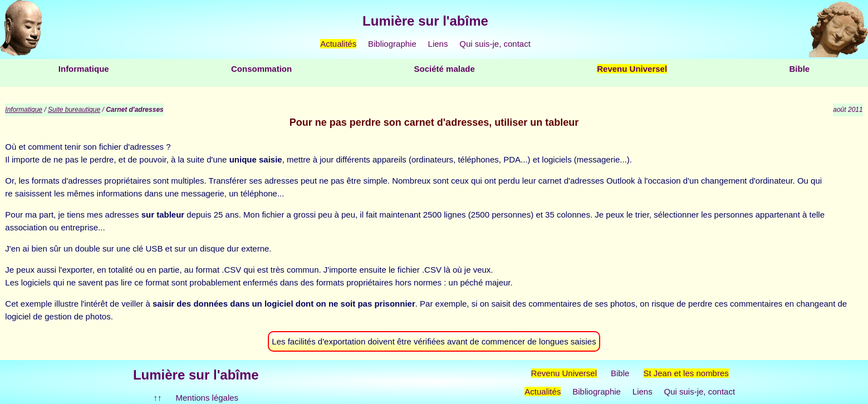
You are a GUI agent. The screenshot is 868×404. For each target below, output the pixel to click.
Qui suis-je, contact (495, 44)
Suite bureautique (74, 110)
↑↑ (158, 398)
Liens (438, 44)
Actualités (338, 44)
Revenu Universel (632, 69)
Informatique (84, 69)
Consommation (261, 69)
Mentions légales (207, 398)
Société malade (445, 69)
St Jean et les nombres (686, 373)
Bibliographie (392, 44)
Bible (799, 69)
